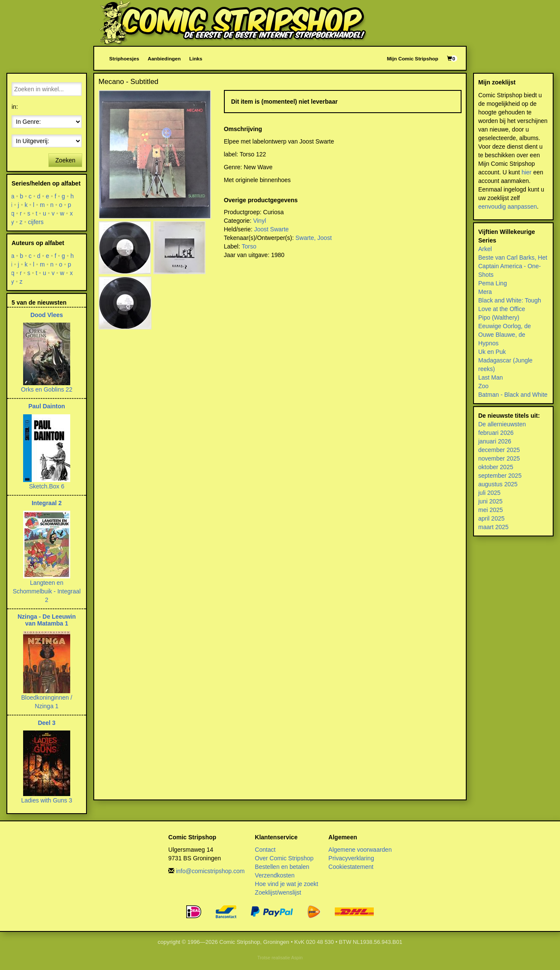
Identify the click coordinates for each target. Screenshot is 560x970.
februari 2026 (496, 433)
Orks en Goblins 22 (47, 389)
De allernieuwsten (502, 424)
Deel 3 (46, 723)
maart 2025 (493, 527)
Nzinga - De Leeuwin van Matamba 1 (47, 620)
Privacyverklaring (351, 858)
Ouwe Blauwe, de (502, 335)
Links (196, 58)
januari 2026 (495, 441)
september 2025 (500, 476)
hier (526, 172)
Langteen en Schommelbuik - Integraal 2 (47, 591)
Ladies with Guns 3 (46, 800)
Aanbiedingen (164, 58)
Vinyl (259, 221)
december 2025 (499, 450)
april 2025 (491, 518)
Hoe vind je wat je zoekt (286, 884)
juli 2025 (489, 493)
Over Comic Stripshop (284, 858)
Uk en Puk (492, 352)
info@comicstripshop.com (210, 871)
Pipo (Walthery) (499, 317)
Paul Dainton (47, 406)
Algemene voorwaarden (360, 850)
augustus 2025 (498, 484)
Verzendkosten (275, 875)
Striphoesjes (124, 58)
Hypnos (488, 343)
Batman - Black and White (513, 395)
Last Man (491, 377)
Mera (485, 292)
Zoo (483, 386)
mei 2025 (491, 510)
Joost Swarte (271, 229)
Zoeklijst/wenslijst (278, 892)
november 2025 (499, 458)
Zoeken (65, 160)
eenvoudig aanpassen (508, 207)
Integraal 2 (47, 503)
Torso (249, 246)
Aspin (297, 958)
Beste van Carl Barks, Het (513, 257)
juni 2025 (490, 501)
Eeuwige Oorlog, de (505, 326)
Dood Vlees (47, 315)
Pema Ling (493, 283)
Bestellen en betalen (282, 867)
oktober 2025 (496, 467)
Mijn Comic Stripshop (413, 58)
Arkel (485, 249)
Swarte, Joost (314, 238)
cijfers (36, 222)
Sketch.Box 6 (47, 486)
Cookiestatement (351, 867)
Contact (265, 850)
